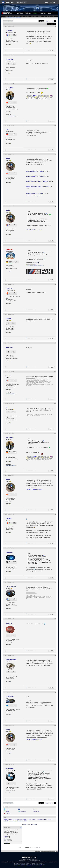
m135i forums (26, 821)
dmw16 (8, 318)
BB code (6, 836)
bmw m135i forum (27, 819)
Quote (51, 51)
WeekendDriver (11, 659)
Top (57, 851)
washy (8, 158)
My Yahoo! (8, 813)
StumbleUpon (23, 811)
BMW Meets (28, 13)
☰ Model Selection (21, 2)
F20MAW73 (9, 31)
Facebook (22, 809)
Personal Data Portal (41, 865)
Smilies (5, 838)
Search (50, 13)
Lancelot (9, 519)
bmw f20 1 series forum (9, 819)
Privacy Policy (17, 865)
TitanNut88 (10, 769)
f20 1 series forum (46, 819)
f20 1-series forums (12, 821)
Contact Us (38, 851)
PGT (7, 408)
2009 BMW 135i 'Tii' (10, 394)
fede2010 (9, 623)
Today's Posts (43, 13)
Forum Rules (7, 843)
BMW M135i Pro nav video (33, 181)
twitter (7, 809)
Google (7, 811)
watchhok (9, 347)
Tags (5, 817)
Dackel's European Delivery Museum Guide (35, 265)
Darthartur (9, 59)
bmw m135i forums (36, 819)
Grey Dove (9, 552)
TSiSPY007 (9, 288)
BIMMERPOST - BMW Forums (48, 851)
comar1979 (9, 88)
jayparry (9, 376)
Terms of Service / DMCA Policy (28, 865)
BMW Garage (20, 13)
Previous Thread (26, 824)
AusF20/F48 (10, 696)
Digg (35, 809)
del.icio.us (37, 811)
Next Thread (34, 824)
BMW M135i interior (31, 171)
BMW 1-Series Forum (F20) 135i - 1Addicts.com (11, 16)
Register (53, 3)
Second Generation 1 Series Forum (29, 16)
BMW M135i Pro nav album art (34, 187)
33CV (7, 130)
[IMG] (5, 839)
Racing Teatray (11, 586)
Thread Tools (51, 24)
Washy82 (41, 171)
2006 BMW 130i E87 (10, 116)
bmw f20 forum (19, 819)
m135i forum (19, 821)
